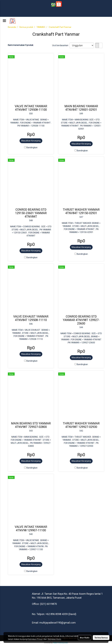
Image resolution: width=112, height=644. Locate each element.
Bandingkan (32, 148)
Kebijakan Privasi (35, 639)
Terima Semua (101, 637)
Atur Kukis (85, 637)
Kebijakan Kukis (54, 639)
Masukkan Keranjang (31, 141)
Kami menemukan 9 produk (21, 45)
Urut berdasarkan (61, 45)
